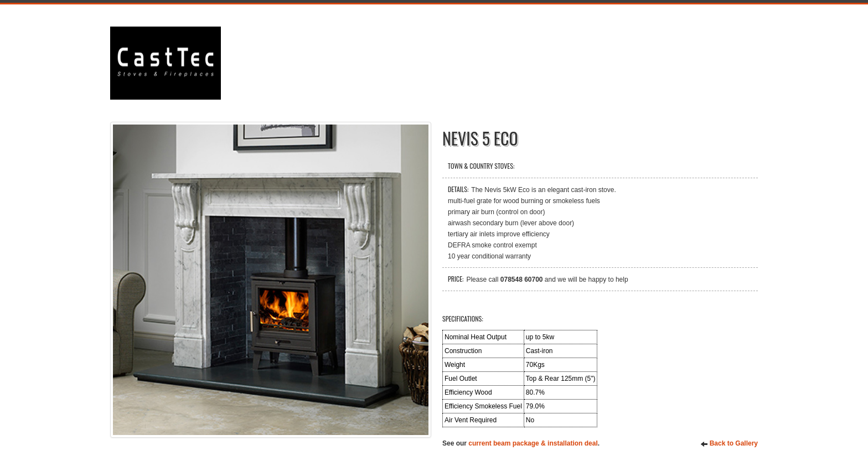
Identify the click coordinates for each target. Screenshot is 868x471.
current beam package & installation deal (533, 443)
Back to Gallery (729, 444)
